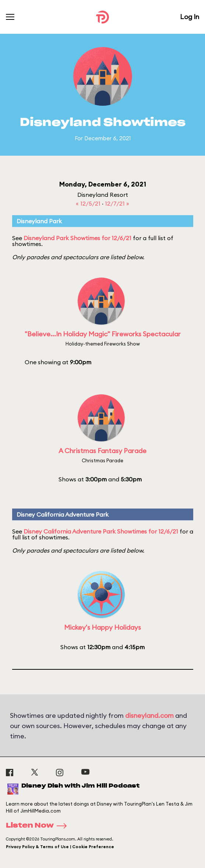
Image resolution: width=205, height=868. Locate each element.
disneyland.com (149, 715)
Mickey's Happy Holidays (102, 627)
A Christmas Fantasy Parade (102, 451)
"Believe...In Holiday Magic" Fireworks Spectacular (103, 334)
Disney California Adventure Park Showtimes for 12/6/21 (101, 531)
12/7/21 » (117, 203)
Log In (190, 17)
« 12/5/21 (89, 203)
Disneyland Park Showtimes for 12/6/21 (77, 238)
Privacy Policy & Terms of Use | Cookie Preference (60, 847)
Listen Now (39, 826)
